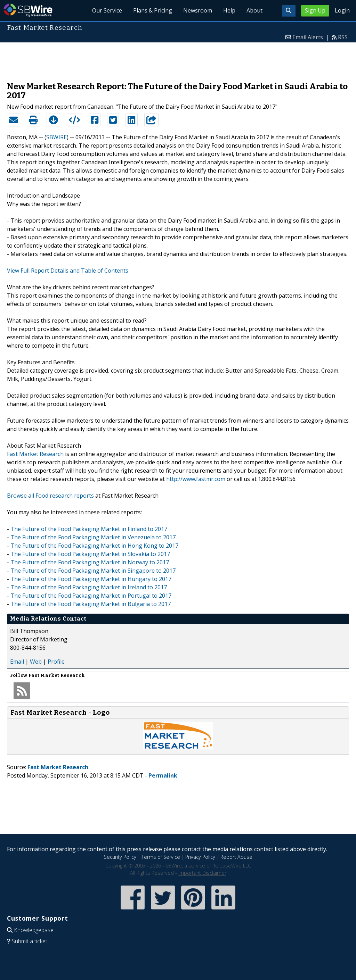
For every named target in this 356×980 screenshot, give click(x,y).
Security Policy (120, 857)
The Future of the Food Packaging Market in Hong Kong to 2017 (94, 546)
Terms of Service (161, 857)
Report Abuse (236, 857)
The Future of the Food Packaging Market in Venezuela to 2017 (93, 537)
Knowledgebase (34, 930)
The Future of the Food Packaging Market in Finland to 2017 (89, 529)
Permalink (163, 775)
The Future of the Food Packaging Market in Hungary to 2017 (91, 579)
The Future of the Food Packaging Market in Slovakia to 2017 (90, 554)
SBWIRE (56, 137)
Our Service (107, 10)
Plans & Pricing (153, 10)
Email (17, 662)
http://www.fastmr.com (196, 479)
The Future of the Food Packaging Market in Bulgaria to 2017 (91, 604)
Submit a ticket (30, 941)
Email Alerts (308, 37)
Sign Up (315, 10)
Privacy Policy (200, 857)
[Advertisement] (178, 59)
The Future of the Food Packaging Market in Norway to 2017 (90, 562)
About (254, 10)
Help (229, 10)
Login (342, 10)
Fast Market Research (35, 454)
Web (36, 662)
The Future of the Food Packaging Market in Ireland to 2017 (89, 587)
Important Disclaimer (202, 873)
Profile (56, 662)
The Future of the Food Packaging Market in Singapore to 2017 (93, 571)
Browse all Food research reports (50, 496)
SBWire (28, 10)
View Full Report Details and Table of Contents (68, 271)
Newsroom (198, 10)
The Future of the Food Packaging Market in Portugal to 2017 (91, 596)
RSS (343, 37)
